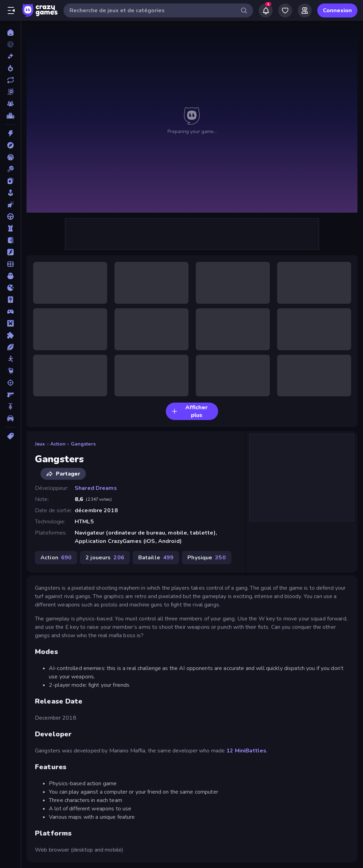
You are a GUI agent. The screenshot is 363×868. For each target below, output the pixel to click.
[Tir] (10, 383)
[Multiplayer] (10, 104)
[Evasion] (10, 240)
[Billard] (10, 169)
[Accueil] (10, 32)
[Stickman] (10, 359)
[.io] (10, 288)
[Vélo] (10, 406)
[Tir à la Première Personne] (10, 395)
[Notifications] (266, 10)
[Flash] (10, 252)
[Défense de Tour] (10, 228)
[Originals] (10, 92)
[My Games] (285, 10)
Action (58, 444)
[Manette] (10, 311)
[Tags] (10, 436)
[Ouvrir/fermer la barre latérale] (11, 10)
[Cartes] (10, 181)
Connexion (337, 10)
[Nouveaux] (10, 56)
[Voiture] (10, 418)
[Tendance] (10, 68)
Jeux (40, 444)
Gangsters (83, 444)
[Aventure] (10, 145)
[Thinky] (10, 371)
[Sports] (10, 347)
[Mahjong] (10, 300)
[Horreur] (10, 276)
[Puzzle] (10, 335)
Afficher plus (190, 411)
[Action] (10, 133)
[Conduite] (10, 216)
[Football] (10, 264)
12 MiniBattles (246, 751)
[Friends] (305, 10)
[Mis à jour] (10, 80)
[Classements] (10, 116)
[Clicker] (10, 205)
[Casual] (10, 193)
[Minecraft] (10, 323)
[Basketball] (10, 157)
